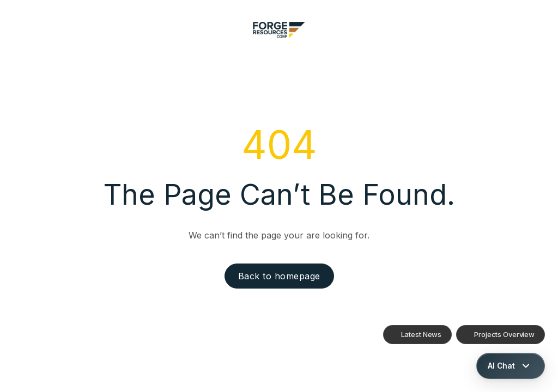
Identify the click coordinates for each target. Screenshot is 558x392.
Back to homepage (279, 276)
